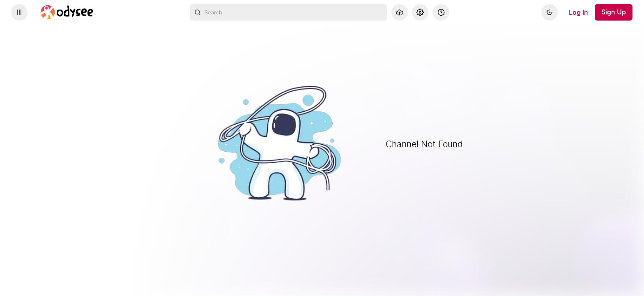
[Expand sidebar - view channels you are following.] (19, 12)
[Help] (441, 12)
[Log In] (578, 12)
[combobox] (288, 12)
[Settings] (420, 12)
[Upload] (400, 12)
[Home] (67, 12)
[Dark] (550, 12)
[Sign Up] (614, 12)
